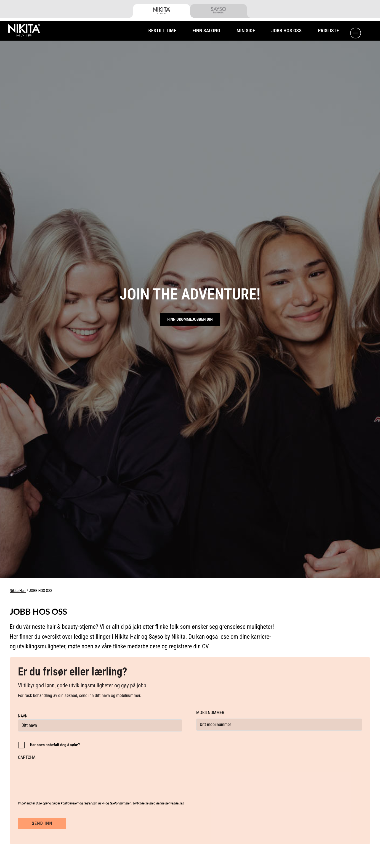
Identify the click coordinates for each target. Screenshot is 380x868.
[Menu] (356, 33)
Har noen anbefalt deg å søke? (55, 745)
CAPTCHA (27, 757)
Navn (23, 716)
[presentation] (60, 774)
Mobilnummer (210, 713)
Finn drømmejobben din (190, 319)
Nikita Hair (18, 591)
